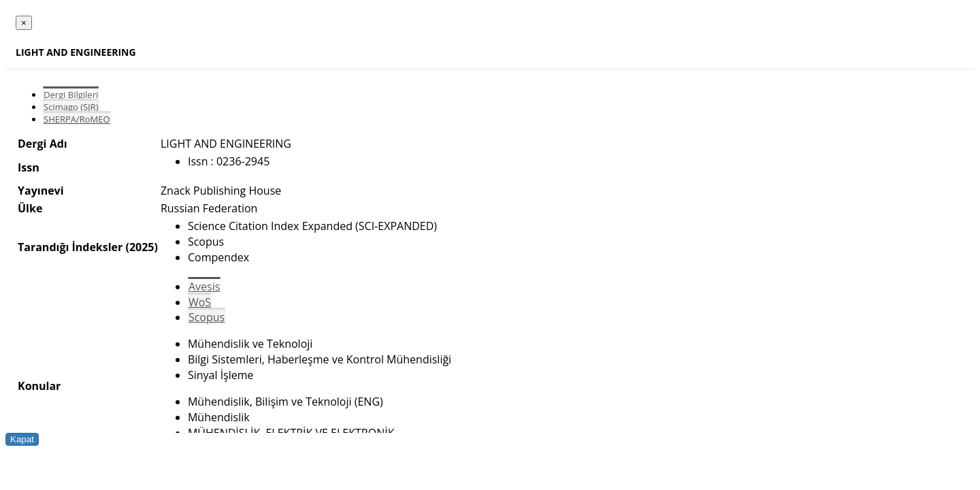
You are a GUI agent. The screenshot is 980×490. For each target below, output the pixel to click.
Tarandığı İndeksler (70, 247)
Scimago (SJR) (71, 107)
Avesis (204, 287)
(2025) (141, 247)
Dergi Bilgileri (71, 95)
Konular (39, 386)
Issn (29, 167)
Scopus (207, 317)
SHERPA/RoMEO (77, 119)
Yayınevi (41, 191)
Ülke (30, 208)
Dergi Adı (43, 144)
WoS (200, 302)
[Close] (24, 23)
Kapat (22, 439)
